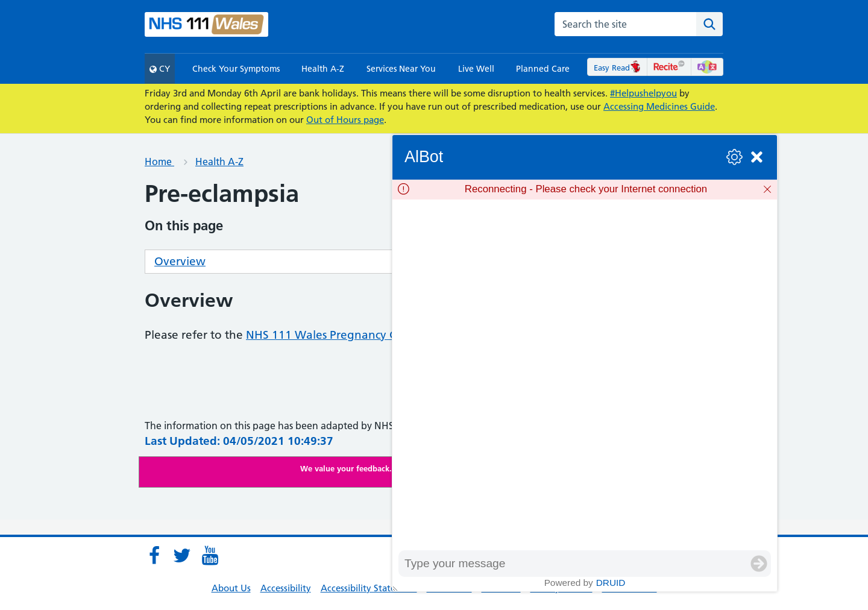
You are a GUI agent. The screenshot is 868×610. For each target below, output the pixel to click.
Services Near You (401, 69)
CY (160, 69)
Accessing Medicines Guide (659, 106)
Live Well (476, 69)
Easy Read (618, 68)
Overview (180, 261)
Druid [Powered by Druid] (611, 583)
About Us (231, 588)
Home (159, 162)
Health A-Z (323, 69)
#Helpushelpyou (643, 93)
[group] (585, 375)
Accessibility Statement (369, 588)
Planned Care (543, 69)
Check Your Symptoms (236, 69)
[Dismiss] (767, 189)
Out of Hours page (345, 120)
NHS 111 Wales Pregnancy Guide (334, 335)
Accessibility (286, 588)
